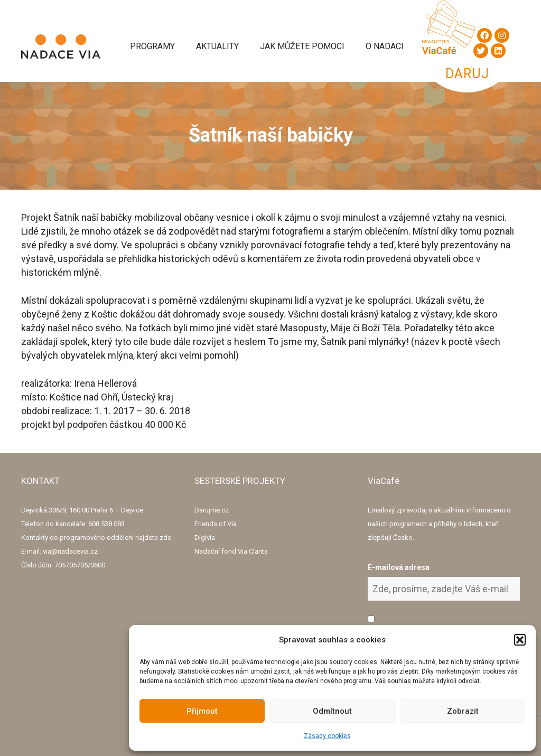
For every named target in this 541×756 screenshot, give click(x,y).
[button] (520, 640)
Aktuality (217, 46)
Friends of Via (216, 524)
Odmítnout (332, 711)
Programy (152, 46)
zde (165, 538)
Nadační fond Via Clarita (231, 551)
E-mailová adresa (399, 567)
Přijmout (202, 711)
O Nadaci (385, 46)
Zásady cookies (327, 736)
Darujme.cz (212, 510)
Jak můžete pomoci (302, 46)
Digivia (205, 538)
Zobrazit (463, 711)
